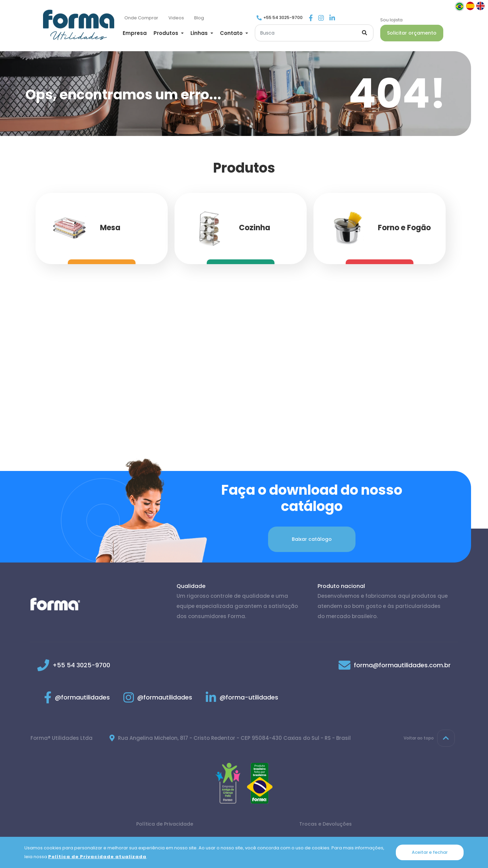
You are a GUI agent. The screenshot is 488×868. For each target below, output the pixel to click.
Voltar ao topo (429, 738)
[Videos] (176, 18)
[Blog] (199, 18)
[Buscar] (314, 33)
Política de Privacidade (165, 824)
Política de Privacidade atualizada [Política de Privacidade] (97, 857)
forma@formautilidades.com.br (402, 665)
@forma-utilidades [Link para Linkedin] (242, 697)
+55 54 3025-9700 (283, 17)
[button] (169, 33)
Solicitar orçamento (412, 33)
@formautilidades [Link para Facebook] (77, 697)
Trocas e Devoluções (326, 824)
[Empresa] (135, 34)
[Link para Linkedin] (332, 18)
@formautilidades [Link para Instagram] (158, 697)
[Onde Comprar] (141, 18)
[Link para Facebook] (311, 18)
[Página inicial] (79, 25)
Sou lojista (391, 20)
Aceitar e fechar (430, 852)
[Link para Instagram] (321, 18)
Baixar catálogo (312, 539)
